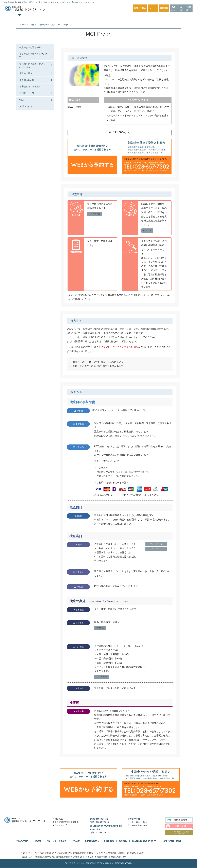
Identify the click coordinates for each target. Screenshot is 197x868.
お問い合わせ (28, 121)
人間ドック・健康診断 (85, 17)
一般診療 (57, 17)
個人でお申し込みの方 (32, 48)
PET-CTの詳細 (95, 214)
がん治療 (76, 842)
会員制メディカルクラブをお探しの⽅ (33, 70)
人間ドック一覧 (29, 105)
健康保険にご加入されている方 (33, 58)
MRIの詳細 (147, 231)
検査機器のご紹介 (30, 89)
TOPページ (30, 17)
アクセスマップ (156, 545)
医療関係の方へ (167, 17)
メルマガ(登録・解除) (171, 842)
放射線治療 (140, 17)
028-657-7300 (102, 823)
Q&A (23, 113)
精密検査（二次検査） (32, 97)
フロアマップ (156, 550)
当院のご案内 (22, 842)
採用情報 (123, 842)
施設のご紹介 (28, 81)
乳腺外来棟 (109, 842)
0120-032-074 (102, 833)
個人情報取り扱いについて (144, 842)
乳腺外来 (112, 17)
